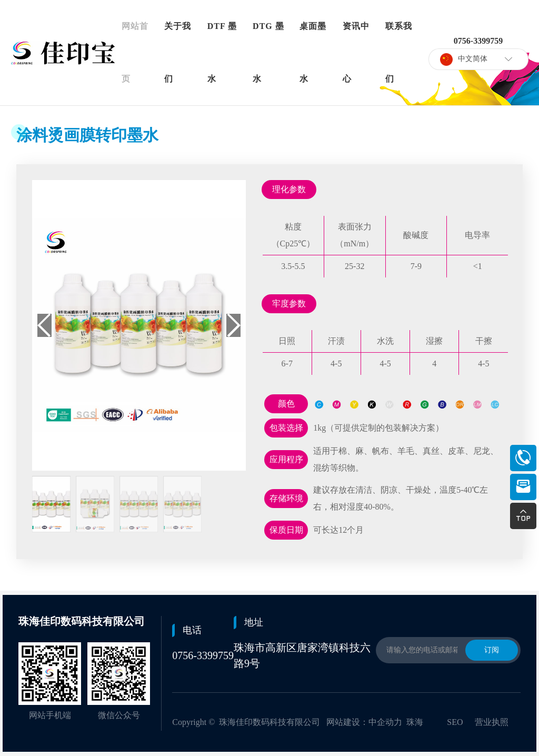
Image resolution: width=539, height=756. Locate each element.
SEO (455, 722)
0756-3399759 (203, 655)
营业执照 (492, 722)
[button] (233, 325)
